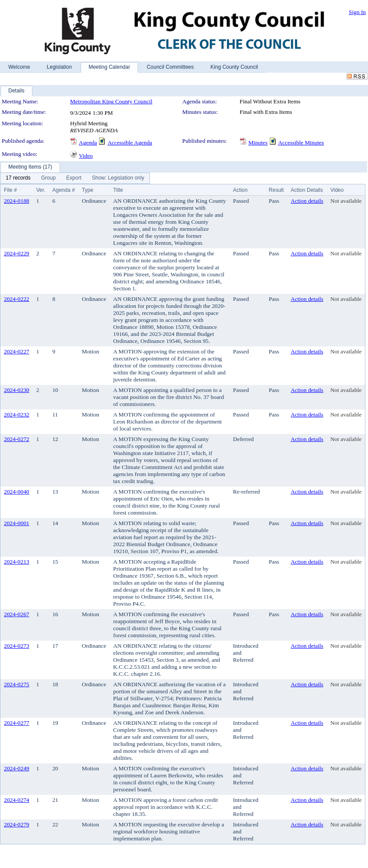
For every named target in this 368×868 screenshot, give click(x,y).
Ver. (41, 190)
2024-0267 (17, 614)
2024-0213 (17, 562)
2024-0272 (17, 439)
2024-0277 (17, 723)
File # (10, 190)
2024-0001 (17, 523)
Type (88, 190)
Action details (307, 201)
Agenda (88, 143)
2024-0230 (17, 390)
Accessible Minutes (301, 143)
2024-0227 (17, 351)
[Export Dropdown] (74, 178)
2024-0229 (17, 253)
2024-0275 (17, 684)
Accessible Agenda (130, 143)
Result (276, 190)
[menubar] (75, 178)
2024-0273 (17, 646)
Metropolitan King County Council (111, 101)
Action (240, 190)
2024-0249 (17, 768)
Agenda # (63, 190)
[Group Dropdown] (48, 178)
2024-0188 (17, 201)
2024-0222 (17, 299)
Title (118, 190)
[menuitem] (18, 178)
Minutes (258, 143)
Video (86, 156)
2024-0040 (17, 492)
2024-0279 (17, 824)
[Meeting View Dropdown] (118, 178)
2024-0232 (17, 415)
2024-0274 (17, 800)
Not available (346, 201)
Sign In (357, 12)
